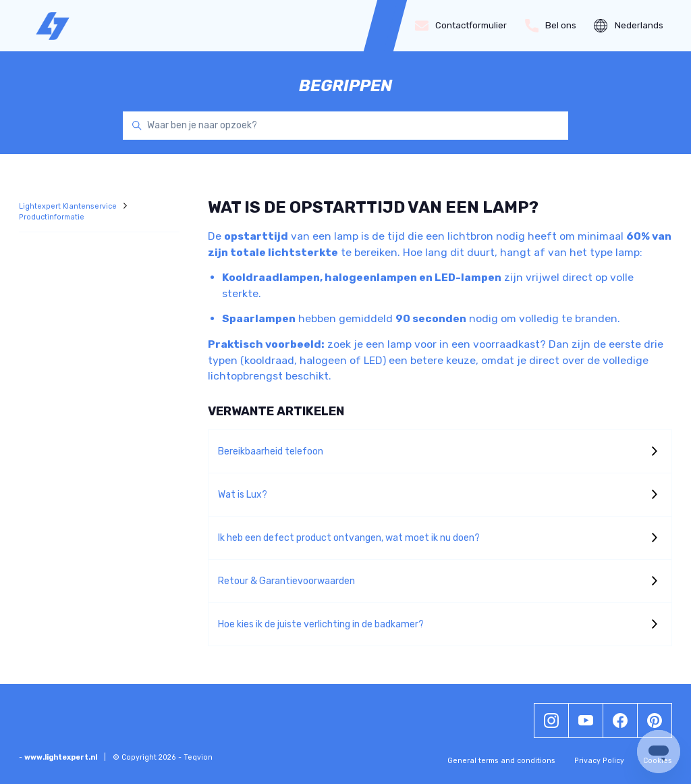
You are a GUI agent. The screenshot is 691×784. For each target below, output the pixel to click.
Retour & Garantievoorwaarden (286, 581)
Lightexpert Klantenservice (69, 206)
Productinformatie (52, 217)
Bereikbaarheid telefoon (271, 451)
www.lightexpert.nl (61, 757)
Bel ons (551, 26)
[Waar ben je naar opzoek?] (345, 126)
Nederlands (629, 26)
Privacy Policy (599, 761)
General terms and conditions (501, 761)
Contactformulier (461, 26)
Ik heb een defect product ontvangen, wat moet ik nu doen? (349, 538)
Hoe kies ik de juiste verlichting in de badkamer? (321, 624)
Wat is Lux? (243, 495)
